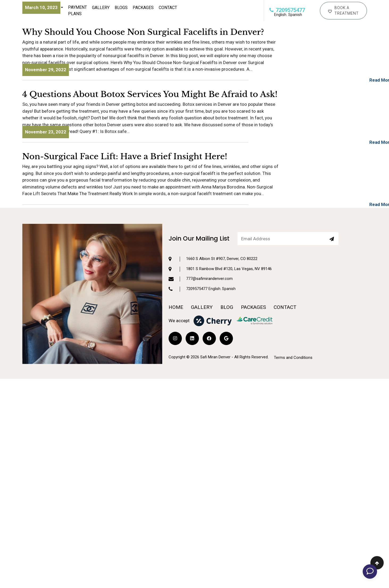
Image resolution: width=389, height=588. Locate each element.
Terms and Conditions (293, 335)
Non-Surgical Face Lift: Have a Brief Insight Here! (125, 156)
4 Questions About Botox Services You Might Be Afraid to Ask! (150, 94)
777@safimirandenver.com (201, 257)
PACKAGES (253, 285)
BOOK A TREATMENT (343, 10)
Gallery (101, 8)
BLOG (227, 285)
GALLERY (202, 285)
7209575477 (287, 10)
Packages (143, 8)
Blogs (121, 8)
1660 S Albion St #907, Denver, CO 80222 (213, 237)
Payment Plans (78, 10)
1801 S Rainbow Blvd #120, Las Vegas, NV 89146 (220, 247)
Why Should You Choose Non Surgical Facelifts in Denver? (143, 32)
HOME (176, 285)
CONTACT (168, 8)
